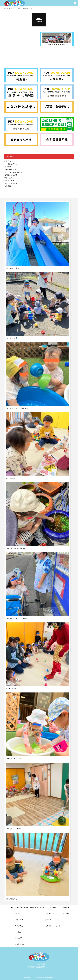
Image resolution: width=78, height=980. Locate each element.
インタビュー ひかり (53, 926)
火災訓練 (8, 186)
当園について (18, 914)
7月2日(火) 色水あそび (13, 759)
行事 (27, 908)
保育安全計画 (19, 944)
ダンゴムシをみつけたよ (13, 172)
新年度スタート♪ (10, 180)
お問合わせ (65, 908)
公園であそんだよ (11, 175)
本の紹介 (19, 938)
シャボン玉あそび (11, 164)
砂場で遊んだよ (11, 338)
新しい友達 (8, 178)
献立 (19, 932)
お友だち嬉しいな (11, 899)
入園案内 (41, 908)
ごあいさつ (19, 920)
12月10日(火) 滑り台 (13, 268)
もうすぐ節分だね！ (12, 478)
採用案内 (53, 908)
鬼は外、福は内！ (11, 689)
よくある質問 (64, 914)
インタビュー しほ (52, 914)
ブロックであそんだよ (12, 183)
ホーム (11, 908)
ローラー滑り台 (10, 170)
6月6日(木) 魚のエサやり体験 (15, 548)
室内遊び (8, 167)
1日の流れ (33, 908)
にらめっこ (8, 161)
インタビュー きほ (53, 920)
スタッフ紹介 (19, 926)
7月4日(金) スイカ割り (13, 829)
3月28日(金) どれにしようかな (17, 618)
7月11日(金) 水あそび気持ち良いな (17, 408)
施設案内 (19, 908)
